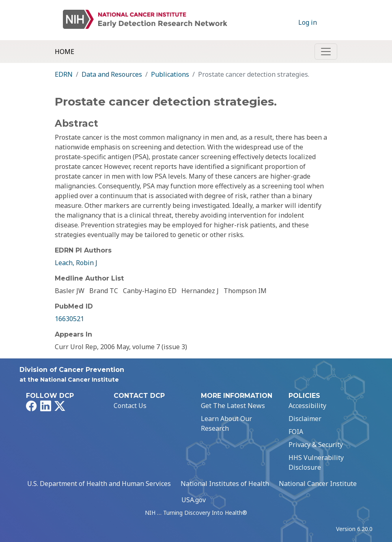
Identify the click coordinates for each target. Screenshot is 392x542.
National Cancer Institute (318, 484)
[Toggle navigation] (326, 52)
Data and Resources (112, 74)
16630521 (69, 319)
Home (65, 52)
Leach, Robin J (76, 263)
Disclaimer (305, 419)
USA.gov (194, 500)
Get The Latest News (233, 406)
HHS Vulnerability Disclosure (316, 462)
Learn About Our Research (226, 423)
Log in (308, 22)
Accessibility (307, 406)
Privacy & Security (316, 445)
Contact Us (130, 406)
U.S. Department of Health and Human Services (99, 484)
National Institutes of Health (225, 484)
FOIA (296, 432)
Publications (170, 74)
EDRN (64, 74)
